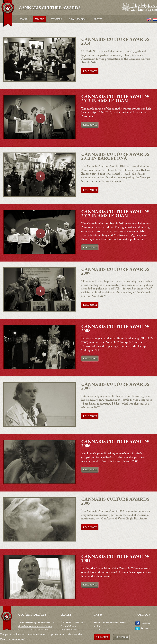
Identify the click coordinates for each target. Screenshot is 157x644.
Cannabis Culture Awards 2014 (115, 42)
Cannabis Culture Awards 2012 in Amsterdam (115, 215)
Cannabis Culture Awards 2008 (115, 329)
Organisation (78, 20)
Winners (57, 20)
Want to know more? (13, 640)
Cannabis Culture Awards (50, 8)
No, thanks (121, 638)
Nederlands (155, 19)
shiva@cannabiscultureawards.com (35, 627)
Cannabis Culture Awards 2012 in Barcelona (115, 157)
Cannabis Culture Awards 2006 (115, 445)
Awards (39, 20)
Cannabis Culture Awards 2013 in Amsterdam (115, 99)
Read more (90, 72)
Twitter (144, 629)
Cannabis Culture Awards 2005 (115, 502)
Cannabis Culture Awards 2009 (115, 272)
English (149, 19)
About (98, 20)
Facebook (145, 623)
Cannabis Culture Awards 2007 (115, 387)
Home (24, 20)
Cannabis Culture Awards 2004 (115, 559)
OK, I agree (102, 638)
